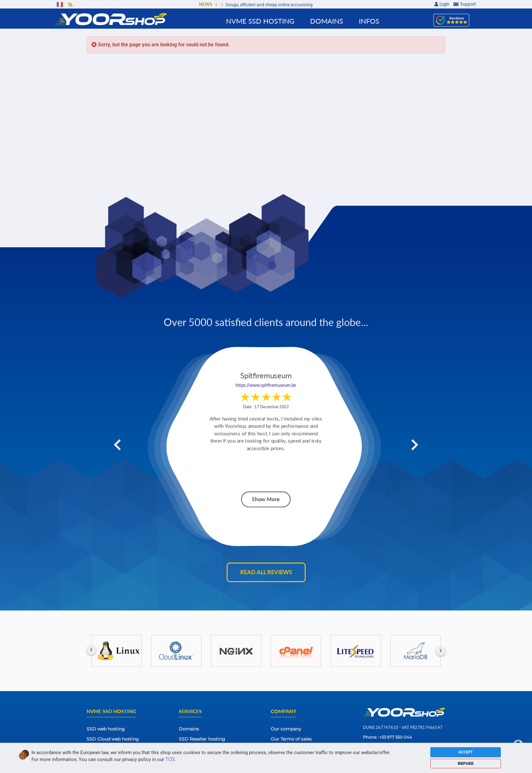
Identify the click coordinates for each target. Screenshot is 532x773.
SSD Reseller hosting (202, 739)
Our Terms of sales (291, 739)
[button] (216, 5)
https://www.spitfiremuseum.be (266, 385)
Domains (189, 729)
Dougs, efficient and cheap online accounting (269, 5)
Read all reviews (266, 572)
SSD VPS (96, 749)
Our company (286, 729)
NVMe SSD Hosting (260, 21)
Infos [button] (369, 21)
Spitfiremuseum (266, 376)
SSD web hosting (106, 729)
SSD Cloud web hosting (113, 739)
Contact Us (283, 749)
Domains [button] (327, 21)
